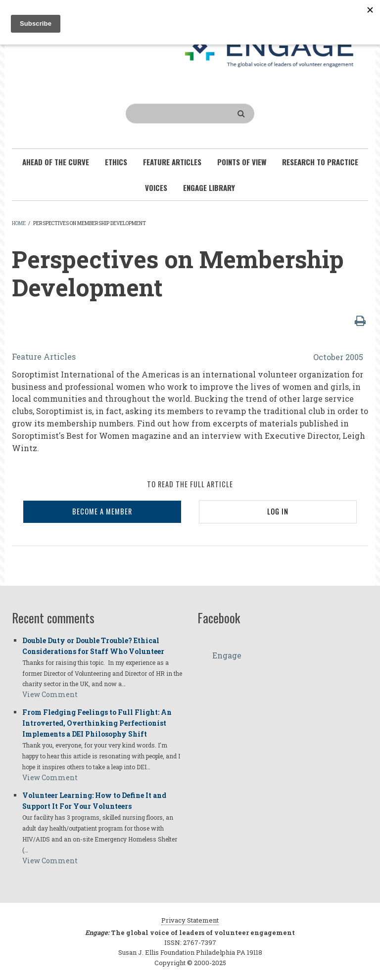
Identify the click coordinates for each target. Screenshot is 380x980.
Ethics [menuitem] (116, 162)
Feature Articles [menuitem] (172, 162)
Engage (227, 655)
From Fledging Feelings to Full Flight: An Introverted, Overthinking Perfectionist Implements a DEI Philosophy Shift (97, 723)
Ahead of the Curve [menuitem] (56, 162)
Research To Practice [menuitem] (320, 162)
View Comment (50, 694)
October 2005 (338, 357)
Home (19, 223)
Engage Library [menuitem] (209, 187)
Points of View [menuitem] (242, 162)
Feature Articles (44, 356)
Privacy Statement (190, 920)
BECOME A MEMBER (102, 511)
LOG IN (278, 511)
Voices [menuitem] (156, 187)
